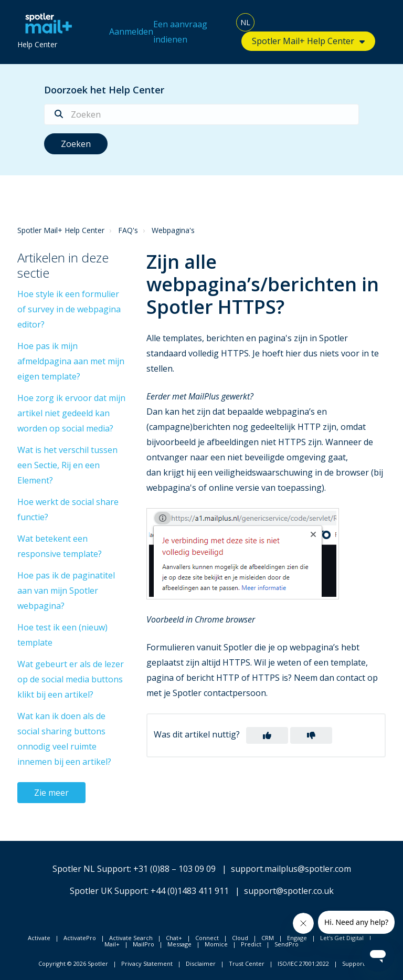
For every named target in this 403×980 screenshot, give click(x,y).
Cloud (240, 938)
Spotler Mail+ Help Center (303, 41)
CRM (268, 938)
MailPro (144, 944)
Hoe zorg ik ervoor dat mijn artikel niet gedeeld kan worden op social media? (71, 413)
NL (245, 22)
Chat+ (174, 938)
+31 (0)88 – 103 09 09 (174, 869)
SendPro (287, 944)
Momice (216, 944)
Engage (297, 938)
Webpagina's (173, 230)
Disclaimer (201, 963)
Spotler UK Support (108, 891)
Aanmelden (131, 31)
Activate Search (131, 938)
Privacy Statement (147, 963)
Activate (39, 938)
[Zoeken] (201, 114)
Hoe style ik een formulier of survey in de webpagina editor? (69, 309)
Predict (251, 944)
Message (179, 944)
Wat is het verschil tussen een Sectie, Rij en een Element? (67, 465)
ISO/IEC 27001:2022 (303, 963)
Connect (207, 938)
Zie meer (51, 793)
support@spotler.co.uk (289, 891)
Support (353, 963)
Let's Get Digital (342, 938)
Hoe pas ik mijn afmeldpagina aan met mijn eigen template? (71, 361)
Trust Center (247, 963)
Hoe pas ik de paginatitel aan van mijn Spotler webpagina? (66, 591)
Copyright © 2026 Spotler (73, 963)
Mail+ (112, 944)
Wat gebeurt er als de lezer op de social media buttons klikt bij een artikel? (71, 679)
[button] (267, 735)
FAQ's (128, 230)
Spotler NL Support (91, 869)
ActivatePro (80, 938)
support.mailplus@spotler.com (291, 869)
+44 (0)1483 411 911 (190, 891)
